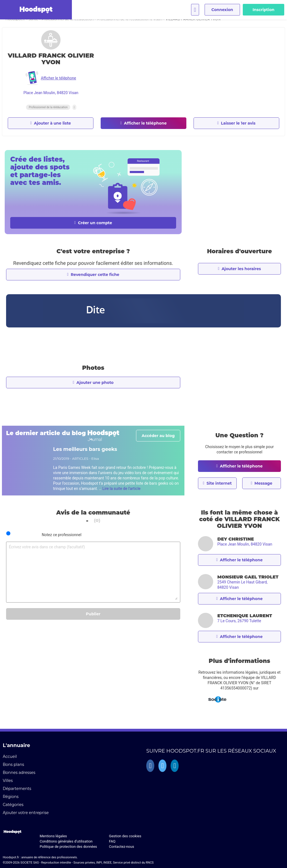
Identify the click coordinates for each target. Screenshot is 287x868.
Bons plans (13, 764)
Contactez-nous (122, 847)
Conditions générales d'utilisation (66, 841)
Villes (8, 781)
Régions (11, 797)
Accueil (10, 756)
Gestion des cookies (125, 836)
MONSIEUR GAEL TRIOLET (248, 577)
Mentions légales (53, 836)
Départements (17, 789)
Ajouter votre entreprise (26, 813)
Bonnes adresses (19, 773)
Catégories (13, 805)
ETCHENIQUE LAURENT (245, 616)
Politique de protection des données (68, 847)
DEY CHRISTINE (236, 539)
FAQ (112, 841)
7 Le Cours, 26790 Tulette (239, 621)
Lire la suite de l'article (121, 489)
